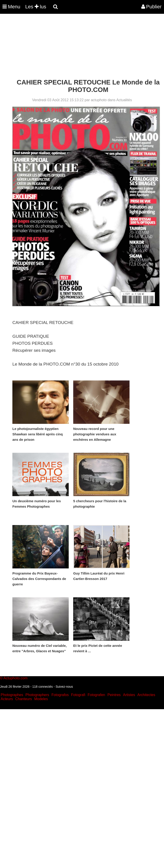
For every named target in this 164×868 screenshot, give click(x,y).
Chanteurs (24, 699)
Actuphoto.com (15, 678)
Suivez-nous (64, 687)
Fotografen (96, 695)
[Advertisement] (82, 47)
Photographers (37, 695)
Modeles (41, 699)
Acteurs (7, 699)
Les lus (36, 7)
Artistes (129, 695)
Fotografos (60, 695)
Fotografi (78, 695)
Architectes (146, 695)
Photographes (12, 695)
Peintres (114, 695)
